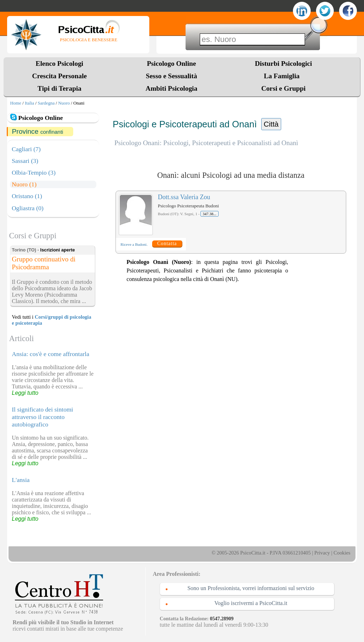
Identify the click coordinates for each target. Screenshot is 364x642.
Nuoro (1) (24, 184)
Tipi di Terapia (60, 88)
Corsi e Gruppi (283, 88)
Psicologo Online (171, 63)
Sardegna (46, 103)
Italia (30, 103)
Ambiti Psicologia (171, 88)
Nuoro (64, 103)
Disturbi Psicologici (283, 63)
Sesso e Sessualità (171, 76)
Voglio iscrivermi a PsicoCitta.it (251, 603)
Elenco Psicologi (59, 63)
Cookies (342, 553)
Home (15, 103)
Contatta (167, 243)
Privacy (322, 553)
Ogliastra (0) (28, 208)
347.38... (210, 214)
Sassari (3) (25, 161)
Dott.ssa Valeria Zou (184, 197)
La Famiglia (283, 76)
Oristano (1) (27, 196)
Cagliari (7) (26, 149)
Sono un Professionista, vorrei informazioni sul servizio (251, 588)
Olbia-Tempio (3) (34, 173)
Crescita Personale (59, 76)
